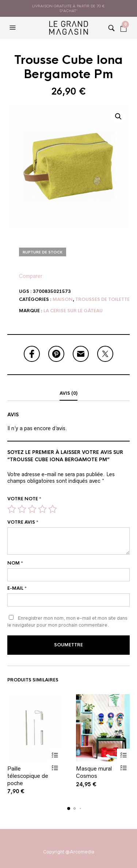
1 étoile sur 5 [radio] (12, 509)
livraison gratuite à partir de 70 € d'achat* (68, 8)
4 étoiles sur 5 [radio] (42, 509)
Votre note (24, 499)
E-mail (17, 588)
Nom (15, 563)
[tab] (68, 394)
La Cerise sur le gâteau (73, 311)
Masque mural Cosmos (94, 772)
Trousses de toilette (102, 299)
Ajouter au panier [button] (55, 755)
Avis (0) (68, 393)
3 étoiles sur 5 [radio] (32, 509)
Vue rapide (55, 768)
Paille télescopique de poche (28, 776)
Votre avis (23, 522)
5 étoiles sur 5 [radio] (53, 509)
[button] (14, 28)
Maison (63, 299)
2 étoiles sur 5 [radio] (22, 509)
